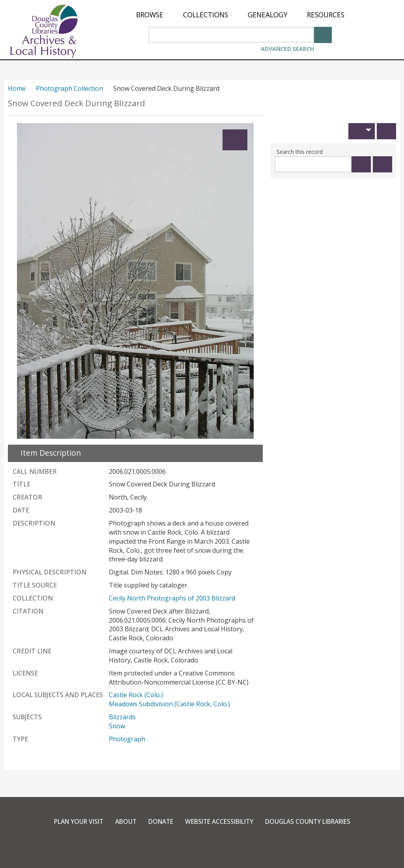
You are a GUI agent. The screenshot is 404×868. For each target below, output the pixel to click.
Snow (117, 726)
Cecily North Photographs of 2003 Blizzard (172, 598)
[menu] (240, 15)
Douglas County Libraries (313, 821)
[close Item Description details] (46, 453)
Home (17, 88)
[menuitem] (150, 15)
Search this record (300, 152)
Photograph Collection (69, 88)
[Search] (323, 34)
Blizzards (122, 717)
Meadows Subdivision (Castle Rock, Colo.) (169, 704)
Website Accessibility (219, 821)
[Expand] (235, 140)
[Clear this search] (382, 164)
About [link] (121, 821)
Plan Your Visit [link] (72, 821)
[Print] (386, 131)
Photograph (127, 739)
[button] (362, 131)
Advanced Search (287, 49)
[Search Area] (231, 35)
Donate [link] (157, 821)
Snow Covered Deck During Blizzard (77, 103)
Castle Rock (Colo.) (136, 695)
